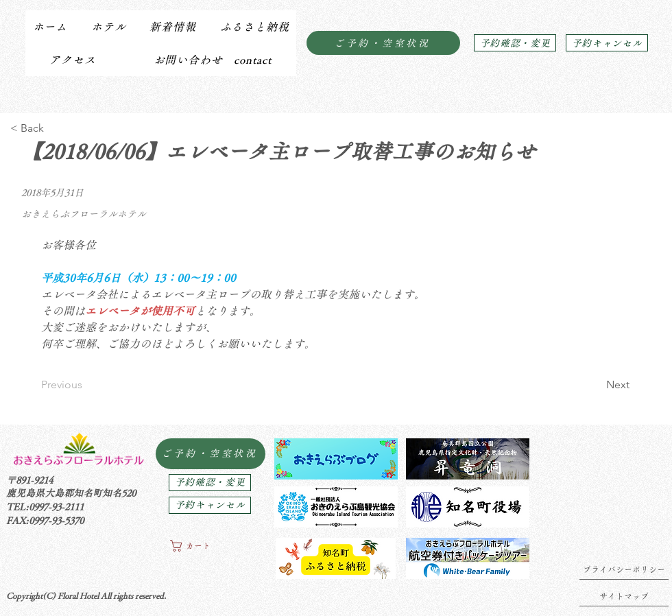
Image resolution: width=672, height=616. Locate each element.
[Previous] (86, 385)
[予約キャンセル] (607, 43)
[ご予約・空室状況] (383, 43)
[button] (108, 27)
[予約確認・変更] (515, 43)
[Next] (595, 385)
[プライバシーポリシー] (624, 569)
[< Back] (55, 128)
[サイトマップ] (624, 596)
